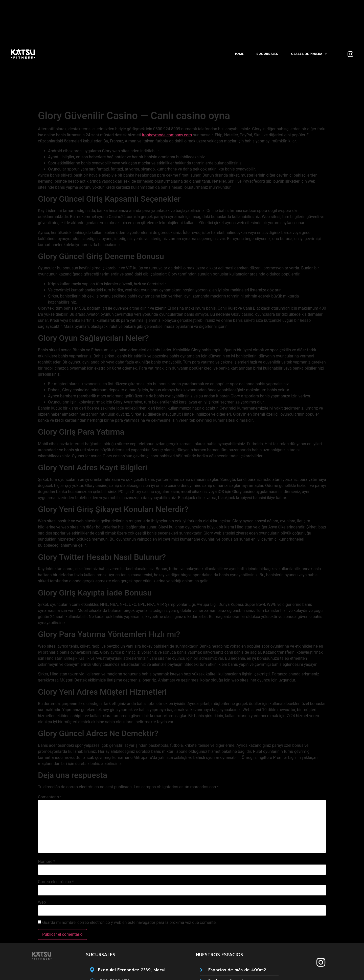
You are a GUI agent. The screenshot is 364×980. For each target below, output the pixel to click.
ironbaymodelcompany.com (167, 135)
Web (42, 902)
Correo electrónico (56, 882)
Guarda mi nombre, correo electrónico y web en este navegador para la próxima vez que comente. (129, 923)
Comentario (50, 797)
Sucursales (267, 54)
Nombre (47, 862)
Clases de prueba (309, 54)
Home (239, 54)
